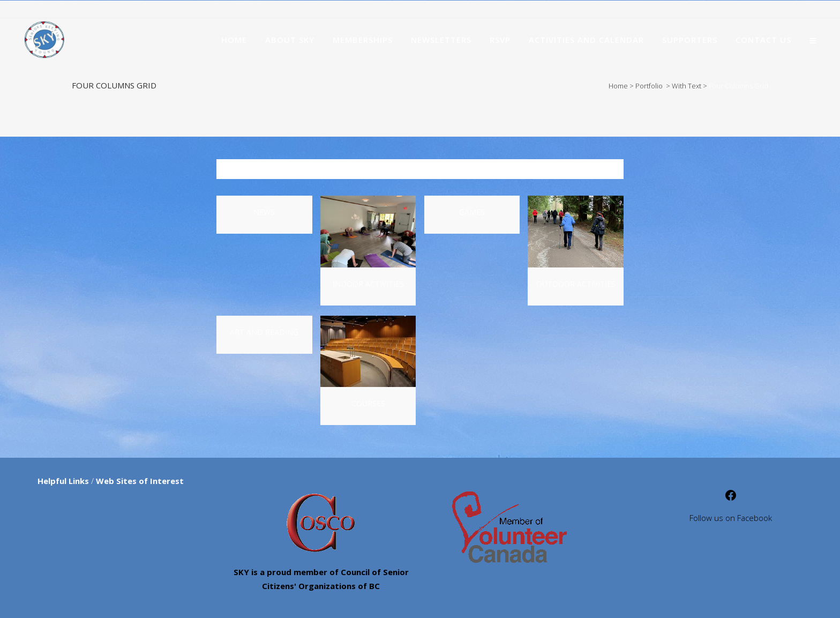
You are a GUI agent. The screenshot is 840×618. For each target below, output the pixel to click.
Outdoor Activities (576, 284)
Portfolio (649, 86)
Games (472, 212)
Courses (368, 403)
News (264, 212)
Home (618, 86)
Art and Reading (264, 332)
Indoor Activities (368, 284)
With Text (687, 86)
